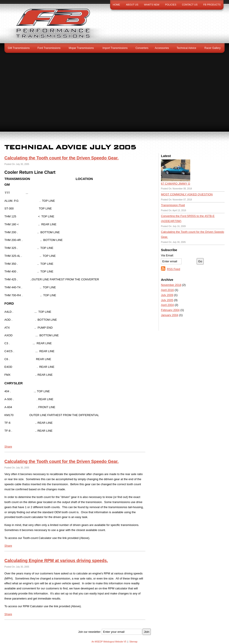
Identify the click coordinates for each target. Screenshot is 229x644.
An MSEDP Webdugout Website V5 (109, 642)
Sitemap (133, 642)
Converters (142, 48)
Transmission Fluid (173, 205)
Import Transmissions (115, 48)
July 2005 (167, 300)
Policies (171, 5)
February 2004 (170, 310)
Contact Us (190, 5)
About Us (132, 5)
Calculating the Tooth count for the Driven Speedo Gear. (62, 158)
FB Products (212, 5)
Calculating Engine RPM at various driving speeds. (56, 561)
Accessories (162, 48)
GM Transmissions (19, 48)
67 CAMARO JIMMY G (176, 184)
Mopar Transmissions (81, 48)
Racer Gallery (212, 48)
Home (116, 5)
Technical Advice (186, 48)
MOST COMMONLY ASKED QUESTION (187, 194)
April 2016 (167, 290)
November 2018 (171, 285)
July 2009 (167, 295)
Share (8, 447)
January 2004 (170, 315)
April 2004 (167, 305)
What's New (152, 5)
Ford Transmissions (49, 48)
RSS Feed (174, 269)
